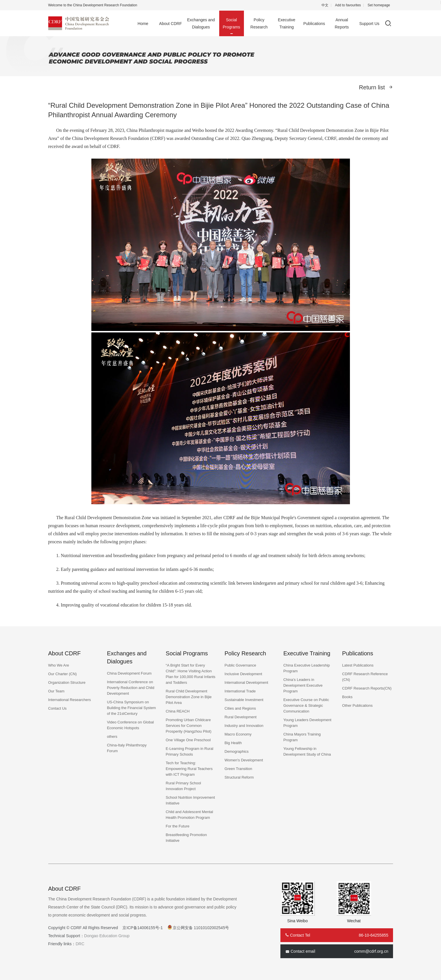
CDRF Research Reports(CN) (367, 688)
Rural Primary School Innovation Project (183, 786)
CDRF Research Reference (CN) (365, 677)
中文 (325, 5)
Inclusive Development (243, 674)
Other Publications (357, 705)
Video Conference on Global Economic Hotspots (130, 725)
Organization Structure (67, 682)
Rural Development (241, 717)
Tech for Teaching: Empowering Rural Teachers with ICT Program (189, 769)
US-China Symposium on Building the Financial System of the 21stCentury (131, 708)
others (112, 737)
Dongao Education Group (107, 936)
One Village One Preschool (188, 740)
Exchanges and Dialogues (201, 23)
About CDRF (171, 24)
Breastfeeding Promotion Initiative (186, 838)
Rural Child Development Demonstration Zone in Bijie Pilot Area (189, 697)
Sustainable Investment (244, 700)
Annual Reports (342, 23)
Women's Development (244, 760)
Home (143, 24)
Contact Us (57, 708)
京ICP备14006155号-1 (142, 928)
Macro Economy (238, 734)
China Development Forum (129, 673)
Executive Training (287, 23)
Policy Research (259, 23)
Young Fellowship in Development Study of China (307, 751)
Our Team (56, 691)
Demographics (237, 751)
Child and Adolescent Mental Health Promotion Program (189, 815)
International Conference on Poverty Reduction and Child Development (131, 688)
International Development (247, 682)
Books (347, 697)
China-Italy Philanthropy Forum (127, 748)
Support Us (369, 24)
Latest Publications (358, 665)
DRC (80, 944)
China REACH (178, 711)
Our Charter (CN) (63, 674)
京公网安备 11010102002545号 (201, 928)
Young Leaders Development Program (307, 723)
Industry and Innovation (244, 726)
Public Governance (240, 665)
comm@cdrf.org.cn (371, 951)
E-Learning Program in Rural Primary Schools (189, 751)
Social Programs (231, 23)
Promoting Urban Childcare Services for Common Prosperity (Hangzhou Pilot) (189, 726)
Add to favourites (348, 5)
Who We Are (59, 665)
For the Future (178, 826)
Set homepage (379, 5)
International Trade (240, 691)
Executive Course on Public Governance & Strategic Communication (306, 705)
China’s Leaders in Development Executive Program (303, 685)
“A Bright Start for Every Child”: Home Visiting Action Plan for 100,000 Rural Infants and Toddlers (191, 674)
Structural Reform (239, 777)
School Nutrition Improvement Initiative (190, 800)
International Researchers (70, 700)
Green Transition (238, 769)
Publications (314, 24)
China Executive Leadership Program (307, 668)
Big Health (233, 743)
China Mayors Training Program (302, 737)
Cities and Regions (240, 708)
